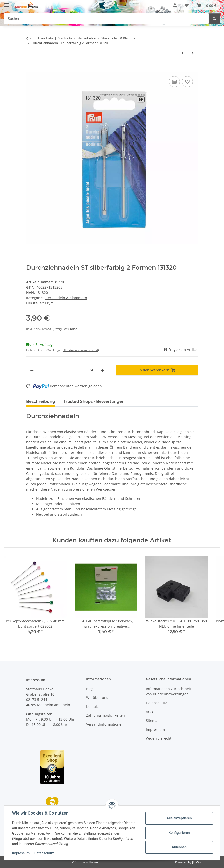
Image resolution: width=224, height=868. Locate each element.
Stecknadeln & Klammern (66, 298)
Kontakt (92, 706)
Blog (90, 689)
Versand (71, 329)
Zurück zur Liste (41, 38)
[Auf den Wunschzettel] (187, 82)
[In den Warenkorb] (30, 69)
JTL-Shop (198, 862)
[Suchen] (214, 19)
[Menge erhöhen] (102, 370)
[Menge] (62, 370)
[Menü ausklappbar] (6, 3)
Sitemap (153, 720)
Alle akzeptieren (179, 818)
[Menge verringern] (32, 370)
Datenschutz (44, 853)
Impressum (21, 853)
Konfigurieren (179, 833)
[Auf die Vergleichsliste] (174, 82)
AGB (149, 712)
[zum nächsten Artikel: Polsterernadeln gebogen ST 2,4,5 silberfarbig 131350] (193, 53)
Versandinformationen (105, 724)
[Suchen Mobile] (106, 19)
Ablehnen (179, 847)
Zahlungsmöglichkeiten (106, 715)
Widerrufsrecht (159, 738)
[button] (175, 5)
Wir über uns (97, 698)
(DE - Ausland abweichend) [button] (80, 350)
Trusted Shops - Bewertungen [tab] (94, 401)
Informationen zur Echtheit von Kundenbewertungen (168, 691)
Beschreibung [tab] (41, 401)
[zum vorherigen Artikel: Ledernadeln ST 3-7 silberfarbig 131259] (182, 53)
